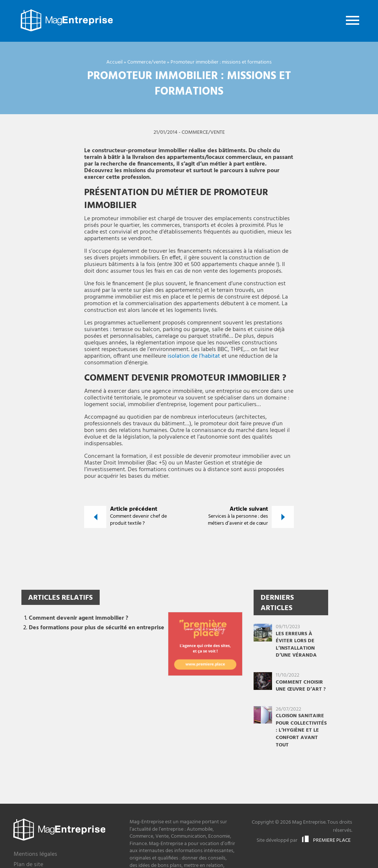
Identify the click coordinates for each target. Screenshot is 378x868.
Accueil (114, 62)
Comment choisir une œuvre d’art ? (301, 686)
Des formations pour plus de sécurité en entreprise (97, 628)
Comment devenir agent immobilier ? (78, 618)
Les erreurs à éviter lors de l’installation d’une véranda (296, 645)
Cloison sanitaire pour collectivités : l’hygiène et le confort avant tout (301, 730)
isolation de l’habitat (194, 356)
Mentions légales (35, 855)
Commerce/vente (147, 62)
